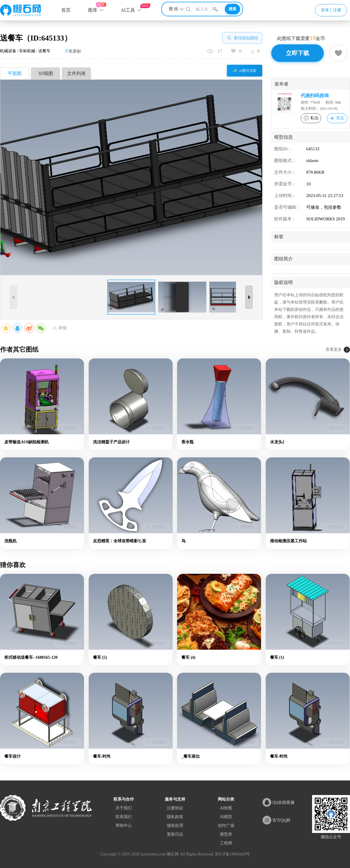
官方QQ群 (276, 820)
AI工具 (128, 10)
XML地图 (22, 850)
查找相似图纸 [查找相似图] (242, 38)
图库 (93, 10)
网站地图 (7, 850)
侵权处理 (175, 826)
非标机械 (27, 51)
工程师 (226, 843)
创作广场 (226, 826)
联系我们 (124, 817)
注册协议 (175, 808)
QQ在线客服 (279, 802)
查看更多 (334, 350)
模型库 (226, 834)
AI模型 (226, 817)
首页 (66, 10)
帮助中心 (124, 826)
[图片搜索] (215, 9)
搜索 (232, 9)
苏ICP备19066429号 (232, 854)
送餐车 (44, 51)
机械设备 (8, 51)
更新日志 (175, 834)
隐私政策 (175, 817)
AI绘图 (226, 808)
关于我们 (124, 808)
